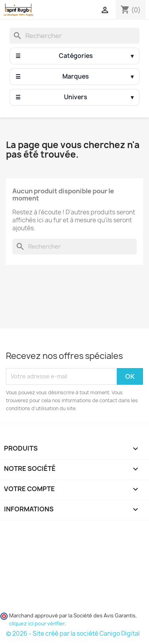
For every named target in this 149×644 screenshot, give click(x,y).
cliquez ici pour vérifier (37, 624)
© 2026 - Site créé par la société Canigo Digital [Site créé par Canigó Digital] (73, 633)
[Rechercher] (74, 36)
